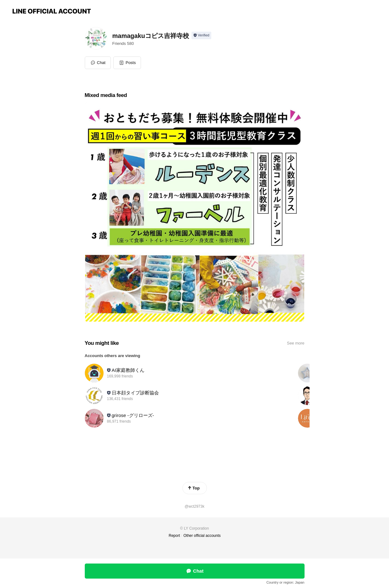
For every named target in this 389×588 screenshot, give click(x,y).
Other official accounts (202, 536)
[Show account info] (201, 35)
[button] (127, 63)
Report (174, 536)
